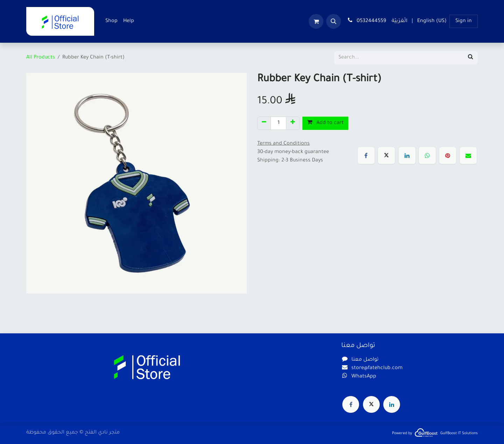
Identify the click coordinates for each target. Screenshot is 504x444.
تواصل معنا (365, 360)
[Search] (471, 58)
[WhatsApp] (427, 155)
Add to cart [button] (325, 123)
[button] (334, 21)
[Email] (468, 155)
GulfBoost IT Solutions (459, 433)
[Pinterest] (448, 155)
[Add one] (293, 123)
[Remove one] (264, 123)
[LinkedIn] (407, 155)
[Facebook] (366, 155)
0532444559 (366, 21)
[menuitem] (111, 21)
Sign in (464, 21)
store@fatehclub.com (377, 368)
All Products (41, 58)
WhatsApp (364, 377)
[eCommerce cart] (316, 21)
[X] (386, 155)
